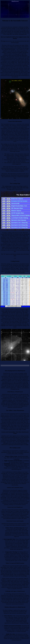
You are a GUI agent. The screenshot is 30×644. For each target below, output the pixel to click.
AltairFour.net (15, 1)
